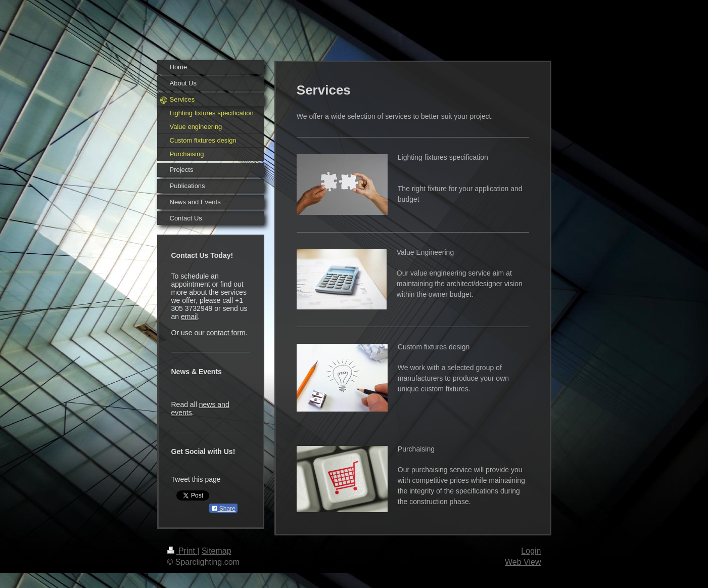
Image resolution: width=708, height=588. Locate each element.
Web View (523, 562)
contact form (226, 333)
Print (182, 551)
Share (223, 509)
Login (531, 551)
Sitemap (217, 551)
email (189, 316)
